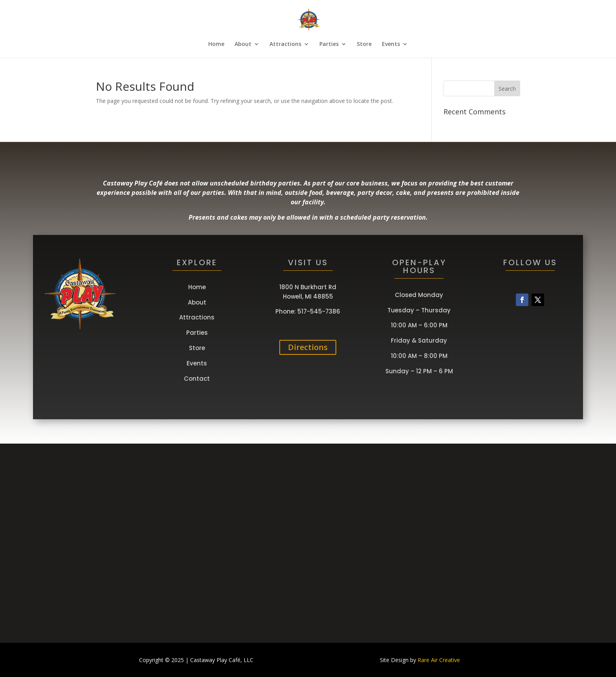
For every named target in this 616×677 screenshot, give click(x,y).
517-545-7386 (319, 311)
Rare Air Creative (439, 660)
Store (364, 44)
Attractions (285, 44)
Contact (197, 379)
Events (391, 44)
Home (216, 44)
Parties (329, 44)
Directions (308, 347)
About (243, 44)
